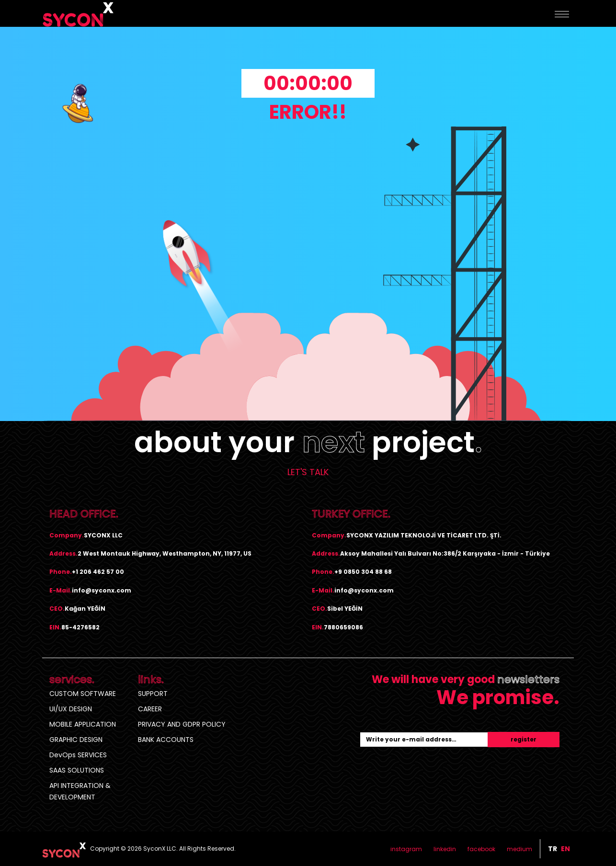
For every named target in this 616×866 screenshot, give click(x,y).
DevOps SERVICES (78, 755)
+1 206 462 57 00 (98, 572)
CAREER (150, 709)
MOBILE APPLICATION (83, 724)
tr (553, 849)
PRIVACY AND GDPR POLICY (182, 724)
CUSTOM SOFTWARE (83, 694)
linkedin (445, 849)
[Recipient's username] (424, 740)
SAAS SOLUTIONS (77, 770)
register (524, 739)
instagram (406, 849)
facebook (481, 849)
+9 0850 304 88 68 (363, 572)
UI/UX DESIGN (71, 709)
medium (519, 849)
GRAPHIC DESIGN (76, 740)
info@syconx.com (102, 590)
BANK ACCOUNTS (166, 740)
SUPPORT (153, 694)
